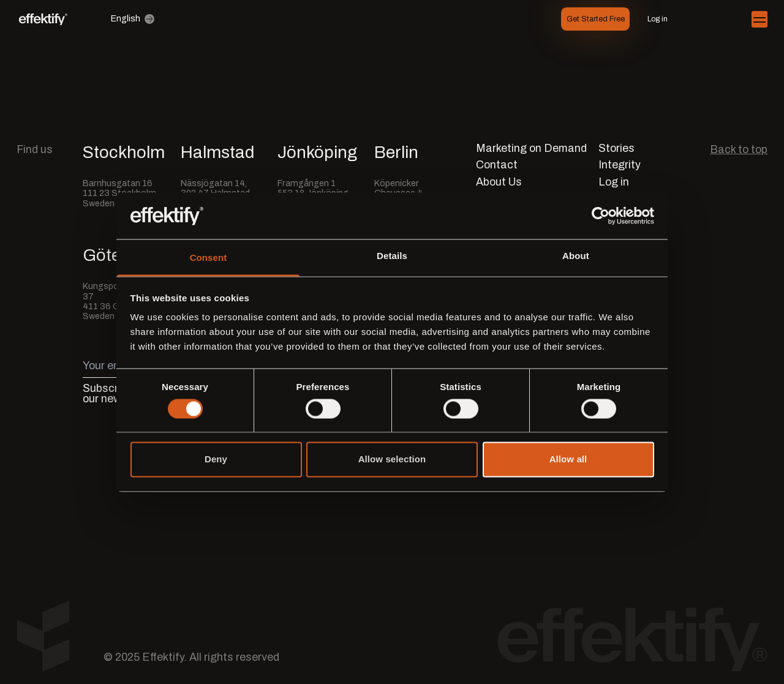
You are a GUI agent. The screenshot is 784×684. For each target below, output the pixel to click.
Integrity (620, 165)
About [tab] (576, 256)
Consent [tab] (209, 258)
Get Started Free (596, 19)
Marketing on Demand (531, 148)
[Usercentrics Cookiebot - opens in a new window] (601, 216)
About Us (499, 182)
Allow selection (392, 460)
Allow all (568, 460)
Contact (497, 165)
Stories (616, 148)
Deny (216, 460)
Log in (658, 19)
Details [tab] (392, 256)
